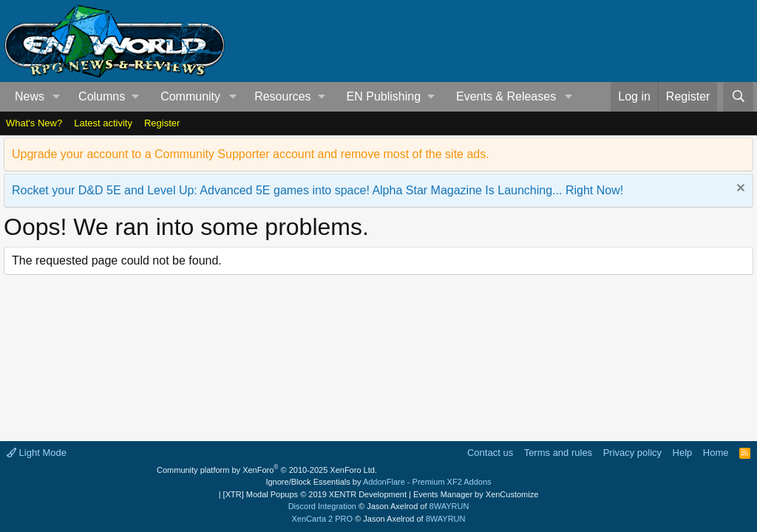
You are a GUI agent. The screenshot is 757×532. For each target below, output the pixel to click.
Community (190, 96)
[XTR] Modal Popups (315, 494)
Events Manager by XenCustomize (476, 494)
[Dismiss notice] (739, 190)
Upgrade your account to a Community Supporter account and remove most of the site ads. (251, 154)
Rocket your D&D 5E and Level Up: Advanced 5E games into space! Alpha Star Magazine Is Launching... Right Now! (318, 190)
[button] (57, 97)
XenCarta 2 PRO (323, 519)
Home (716, 453)
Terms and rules (558, 453)
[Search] (738, 97)
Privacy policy (632, 453)
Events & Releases (506, 96)
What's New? (34, 123)
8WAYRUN (449, 506)
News (30, 96)
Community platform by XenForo (267, 470)
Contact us (490, 453)
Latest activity (103, 123)
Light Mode (37, 453)
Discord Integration (322, 506)
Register (162, 123)
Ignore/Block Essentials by (378, 482)
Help (683, 453)
